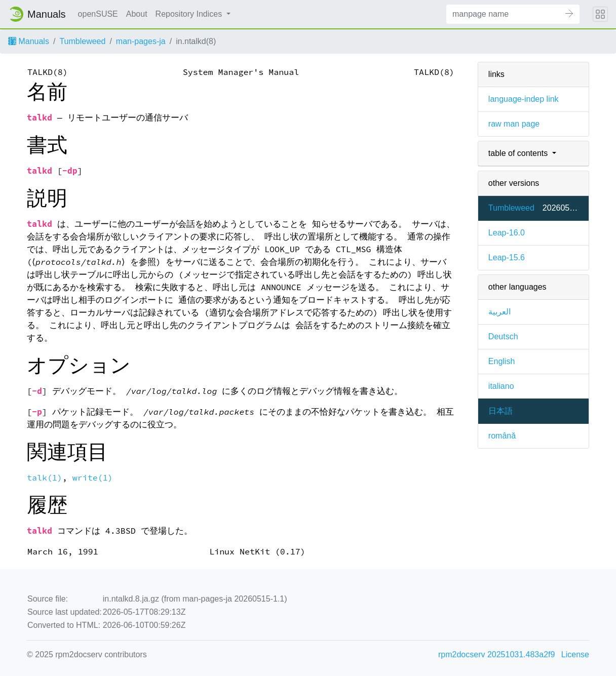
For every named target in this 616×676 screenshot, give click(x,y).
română (502, 436)
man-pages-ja (141, 41)
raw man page (514, 124)
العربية (499, 312)
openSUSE (98, 14)
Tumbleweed (82, 41)
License (575, 654)
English (502, 361)
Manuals (29, 41)
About (137, 14)
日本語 (500, 411)
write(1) (93, 478)
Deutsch (503, 336)
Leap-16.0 (507, 233)
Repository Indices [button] (190, 14)
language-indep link (524, 99)
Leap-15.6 (507, 257)
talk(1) (45, 478)
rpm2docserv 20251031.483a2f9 (496, 654)
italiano (501, 386)
